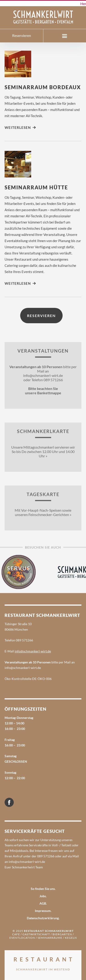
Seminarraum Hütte (36, 187)
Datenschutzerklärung (43, 918)
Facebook (14, 800)
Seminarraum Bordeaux (43, 87)
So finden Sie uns (43, 889)
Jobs (43, 896)
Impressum (43, 911)
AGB (43, 903)
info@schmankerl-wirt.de (33, 651)
